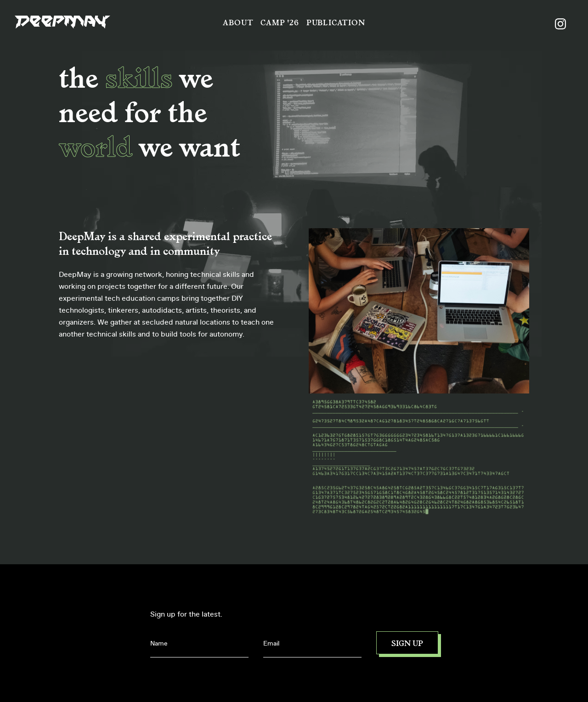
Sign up (407, 643)
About (238, 22)
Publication (336, 22)
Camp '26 (280, 22)
